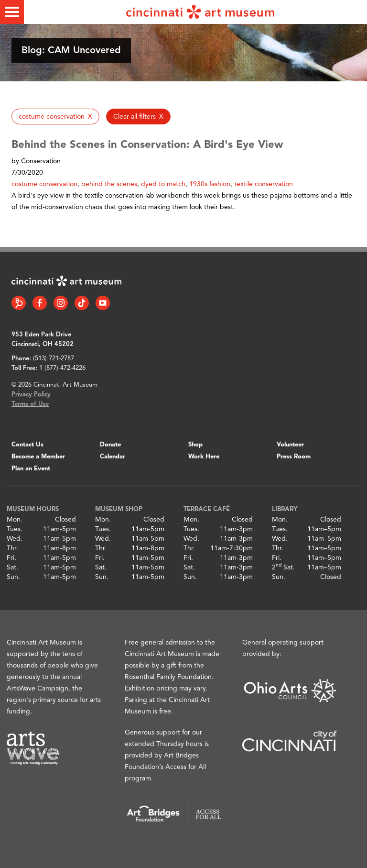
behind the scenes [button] (109, 184)
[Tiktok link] (82, 303)
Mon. (15, 520)
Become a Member (38, 457)
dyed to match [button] (163, 184)
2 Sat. (283, 568)
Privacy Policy (31, 395)
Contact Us (27, 445)
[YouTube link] (103, 303)
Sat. (12, 568)
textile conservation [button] (264, 184)
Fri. (11, 558)
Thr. (12, 548)
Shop (195, 445)
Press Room (294, 457)
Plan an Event (31, 469)
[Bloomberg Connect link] (19, 303)
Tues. (15, 529)
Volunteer (290, 445)
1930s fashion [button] (210, 184)
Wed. (15, 539)
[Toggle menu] (12, 12)
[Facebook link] (40, 303)
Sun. (13, 577)
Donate (110, 445)
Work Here (204, 457)
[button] (55, 117)
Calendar (113, 457)
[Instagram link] (61, 303)
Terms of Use (30, 404)
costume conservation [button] (44, 184)
